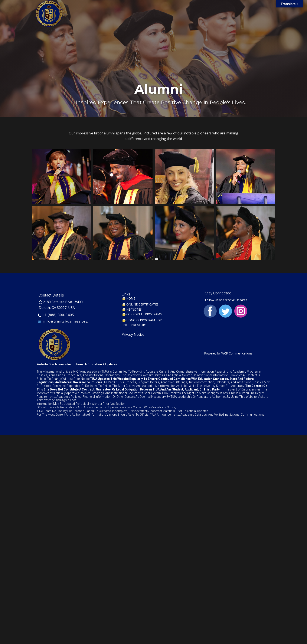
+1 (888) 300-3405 (56, 315)
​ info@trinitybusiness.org (63, 321)
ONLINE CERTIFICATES (140, 304)
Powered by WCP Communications (228, 353)
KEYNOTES (132, 309)
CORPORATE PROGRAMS (142, 314)
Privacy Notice (133, 334)
